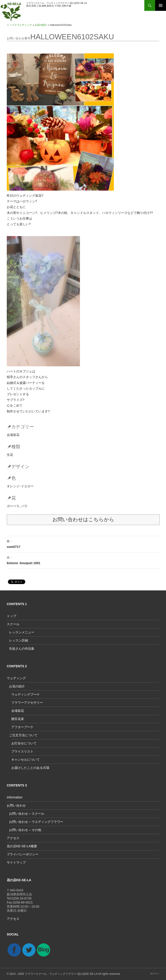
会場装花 (18, 711)
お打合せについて (24, 743)
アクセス (13, 838)
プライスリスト (22, 751)
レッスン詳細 (19, 640)
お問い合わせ (16, 805)
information (15, 797)
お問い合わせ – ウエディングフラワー (36, 822)
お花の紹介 (41, 25)
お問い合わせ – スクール (27, 814)
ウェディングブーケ (26, 694)
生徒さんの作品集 (22, 649)
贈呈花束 (18, 719)
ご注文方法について (23, 735)
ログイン (155, 974)
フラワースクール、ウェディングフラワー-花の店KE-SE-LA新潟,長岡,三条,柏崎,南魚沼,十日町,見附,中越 (57, 4)
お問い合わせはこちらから (83, 520)
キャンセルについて (26, 760)
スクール (13, 624)
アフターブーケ (22, 727)
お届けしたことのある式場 (30, 768)
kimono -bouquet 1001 (83, 560)
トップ (11, 25)
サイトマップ (16, 862)
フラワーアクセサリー (27, 703)
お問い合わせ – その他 (25, 830)
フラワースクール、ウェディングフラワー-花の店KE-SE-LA (61, 974)
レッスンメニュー (22, 632)
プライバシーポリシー (23, 854)
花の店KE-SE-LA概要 (22, 846)
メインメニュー (161, 5)
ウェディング (24, 25)
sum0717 (83, 544)
